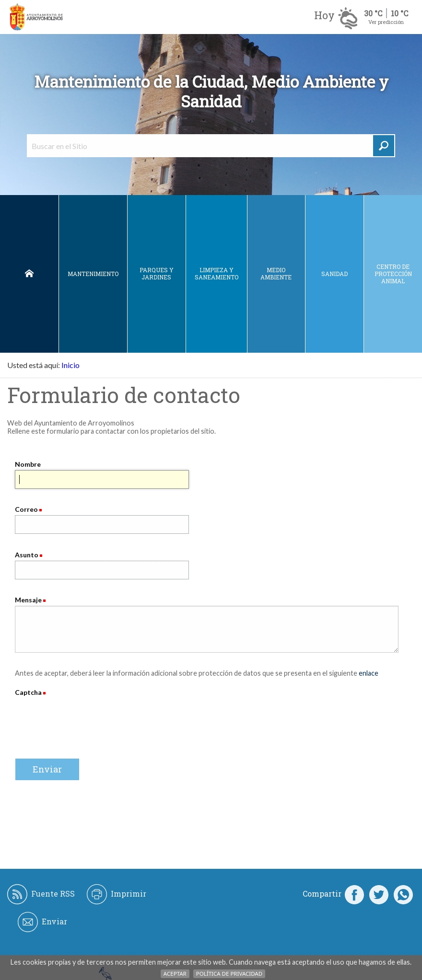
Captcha (29, 692)
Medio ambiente (276, 273)
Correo (26, 509)
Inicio (29, 274)
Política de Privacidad (229, 974)
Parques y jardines (157, 273)
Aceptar (175, 974)
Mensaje (28, 600)
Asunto (27, 555)
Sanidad (334, 274)
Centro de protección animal (393, 274)
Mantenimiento (93, 274)
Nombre (28, 464)
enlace (369, 673)
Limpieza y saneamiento (217, 273)
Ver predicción (386, 22)
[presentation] (88, 717)
